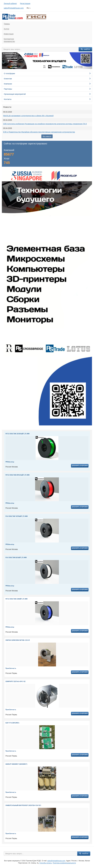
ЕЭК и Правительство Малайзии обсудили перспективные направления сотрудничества (39, 132)
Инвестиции (9, 34)
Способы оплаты (46, 863)
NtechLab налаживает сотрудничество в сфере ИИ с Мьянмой (28, 116)
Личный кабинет (10, 4)
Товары (7, 24)
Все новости (47, 136)
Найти (85, 49)
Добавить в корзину (80, 466)
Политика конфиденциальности (64, 863)
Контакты (47, 99)
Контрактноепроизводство (9, 40)
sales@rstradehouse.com (14, 8)
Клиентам (47, 79)
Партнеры (47, 89)
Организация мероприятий (47, 94)
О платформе (47, 74)
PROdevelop (10, 462)
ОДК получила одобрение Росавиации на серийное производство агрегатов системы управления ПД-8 (45, 124)
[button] (9, 61)
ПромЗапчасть (11, 668)
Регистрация (25, 4)
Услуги (6, 29)
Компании (47, 84)
